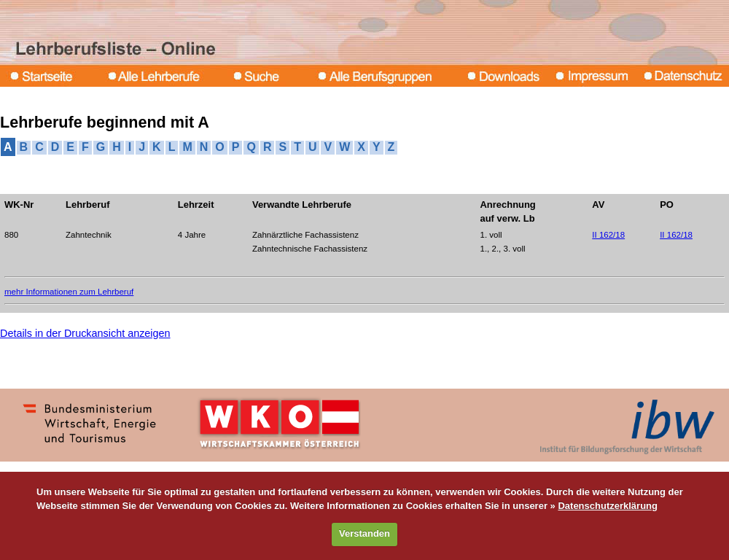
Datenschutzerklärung (608, 506)
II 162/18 (608, 235)
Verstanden (364, 533)
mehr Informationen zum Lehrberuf (69, 292)
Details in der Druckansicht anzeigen (85, 333)
